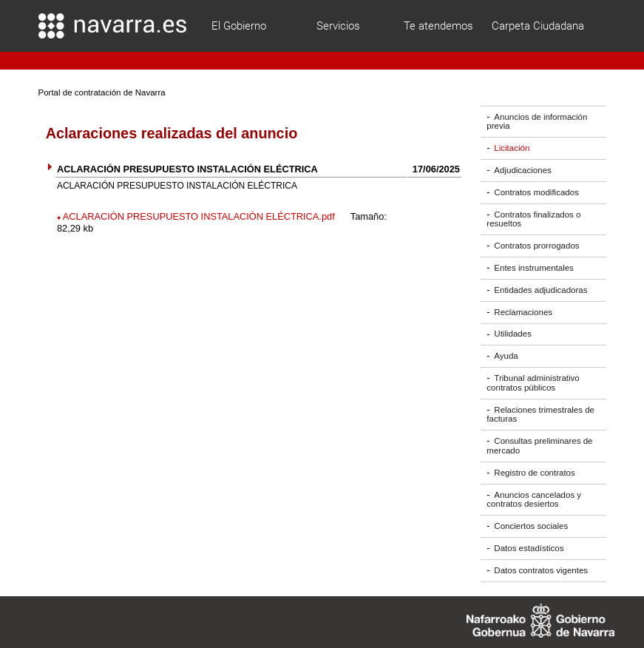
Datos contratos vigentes (541, 570)
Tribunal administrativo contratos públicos (533, 383)
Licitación (512, 148)
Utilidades (513, 334)
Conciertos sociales (531, 526)
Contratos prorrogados (536, 246)
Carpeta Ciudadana (538, 26)
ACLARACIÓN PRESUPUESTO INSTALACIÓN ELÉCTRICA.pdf (199, 216)
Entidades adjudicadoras (540, 290)
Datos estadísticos (529, 548)
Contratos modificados (536, 192)
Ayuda (506, 356)
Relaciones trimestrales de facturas (540, 415)
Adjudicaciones (522, 170)
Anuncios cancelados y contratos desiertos (534, 500)
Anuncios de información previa (537, 122)
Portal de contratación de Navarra (102, 92)
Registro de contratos (534, 473)
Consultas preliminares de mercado (539, 446)
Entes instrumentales (534, 268)
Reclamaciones (523, 312)
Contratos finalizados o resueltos (533, 219)
